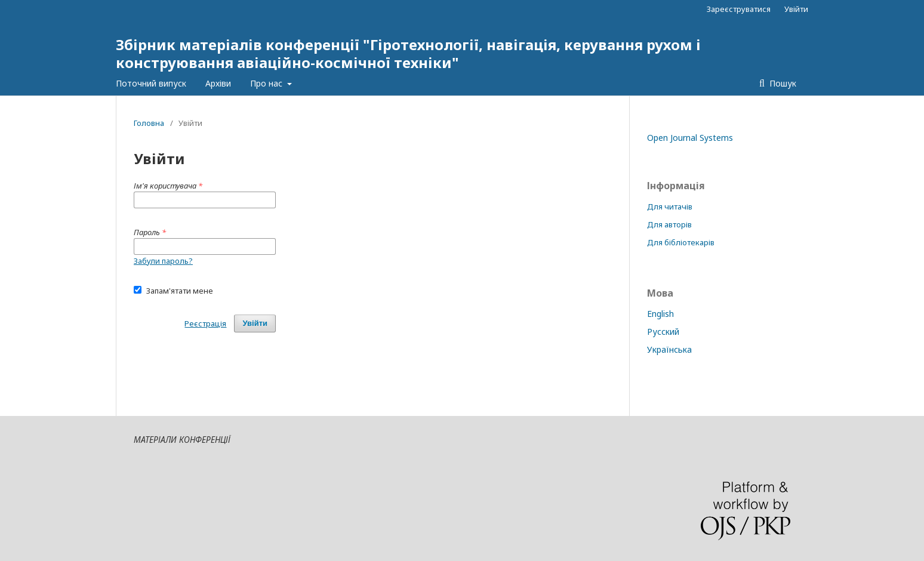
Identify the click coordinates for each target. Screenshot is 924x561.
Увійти (796, 9)
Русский (663, 332)
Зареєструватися (739, 9)
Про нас (267, 83)
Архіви (218, 83)
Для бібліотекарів (681, 242)
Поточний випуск (151, 83)
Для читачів (670, 206)
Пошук (782, 83)
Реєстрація (205, 323)
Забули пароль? (163, 261)
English (660, 314)
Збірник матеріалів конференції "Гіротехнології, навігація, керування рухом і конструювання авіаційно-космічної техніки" (408, 53)
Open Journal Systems (690, 138)
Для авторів (669, 224)
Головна (149, 123)
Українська (669, 349)
